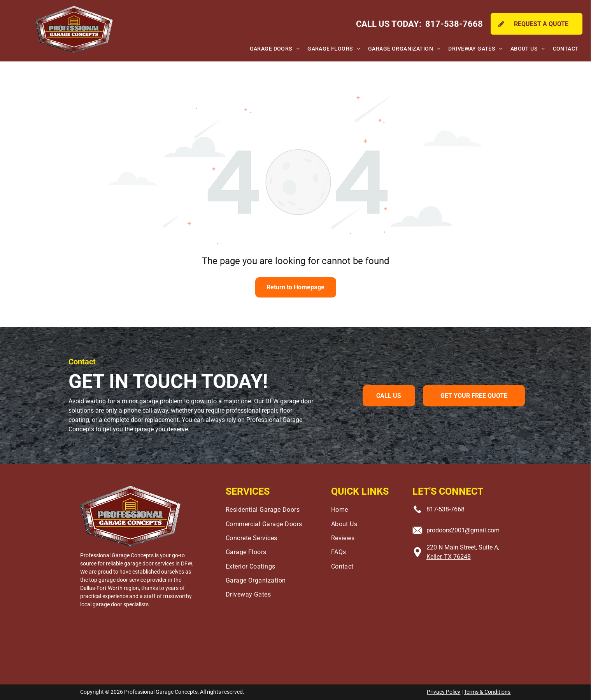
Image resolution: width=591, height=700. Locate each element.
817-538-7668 (445, 509)
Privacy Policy (444, 692)
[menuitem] (275, 49)
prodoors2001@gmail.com (463, 530)
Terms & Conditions (487, 692)
